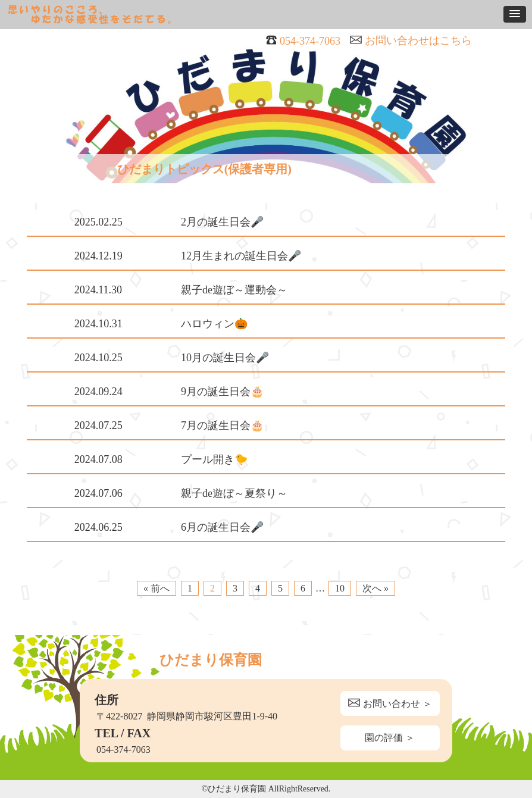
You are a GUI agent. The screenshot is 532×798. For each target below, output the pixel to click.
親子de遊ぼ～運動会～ (234, 290)
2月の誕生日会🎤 (222, 222)
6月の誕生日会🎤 (222, 527)
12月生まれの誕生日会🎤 (241, 256)
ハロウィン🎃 (214, 324)
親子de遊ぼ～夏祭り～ (234, 493)
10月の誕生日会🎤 (225, 358)
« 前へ (157, 588)
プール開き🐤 (214, 459)
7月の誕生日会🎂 (222, 425)
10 (340, 588)
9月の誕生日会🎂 (222, 392)
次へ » (375, 588)
